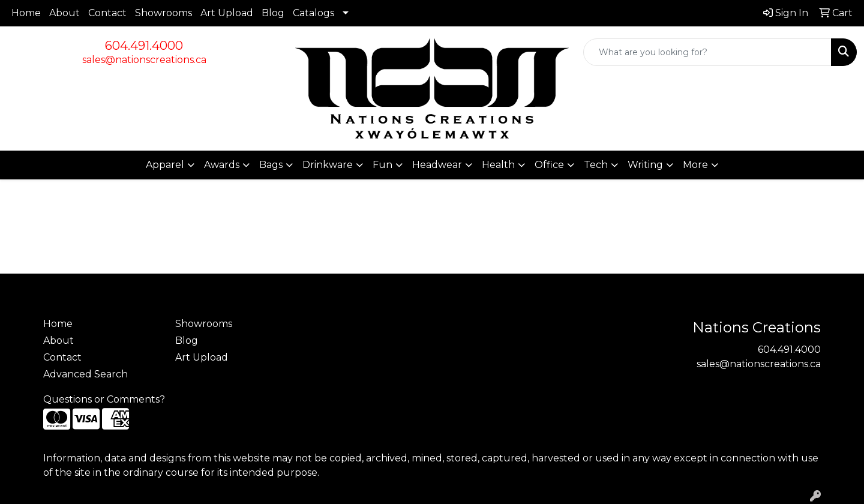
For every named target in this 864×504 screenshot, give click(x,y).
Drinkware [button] (328, 165)
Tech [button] (596, 165)
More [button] (695, 165)
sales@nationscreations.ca (144, 60)
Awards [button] (222, 165)
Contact (107, 13)
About (64, 13)
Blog (273, 13)
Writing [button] (645, 165)
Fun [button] (382, 165)
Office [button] (549, 165)
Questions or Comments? (104, 399)
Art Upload (227, 13)
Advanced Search (85, 374)
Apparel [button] (165, 165)
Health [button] (498, 165)
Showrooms (163, 13)
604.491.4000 (144, 46)
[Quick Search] (707, 52)
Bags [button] (271, 165)
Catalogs (313, 13)
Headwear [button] (437, 165)
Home (26, 13)
